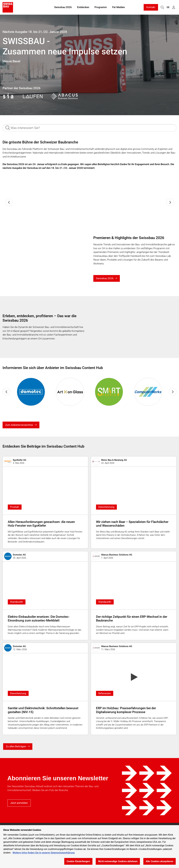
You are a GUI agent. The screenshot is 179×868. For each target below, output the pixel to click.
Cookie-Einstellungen (78, 861)
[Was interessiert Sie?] (89, 128)
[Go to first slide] (173, 392)
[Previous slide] (9, 202)
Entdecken (83, 7)
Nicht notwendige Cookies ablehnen (118, 861)
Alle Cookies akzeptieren (160, 861)
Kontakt (151, 7)
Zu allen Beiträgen (16, 746)
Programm (101, 7)
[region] (89, 847)
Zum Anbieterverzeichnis (19, 425)
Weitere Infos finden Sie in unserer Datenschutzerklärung (44, 853)
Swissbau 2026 (63, 7)
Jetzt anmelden (19, 803)
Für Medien (118, 7)
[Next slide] (170, 202)
